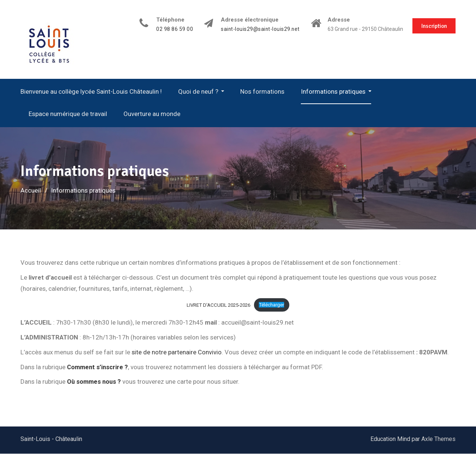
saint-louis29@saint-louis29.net (257, 29)
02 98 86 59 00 (171, 29)
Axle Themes (438, 439)
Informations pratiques (333, 91)
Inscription (433, 25)
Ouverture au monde (152, 114)
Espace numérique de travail (68, 114)
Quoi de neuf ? (198, 91)
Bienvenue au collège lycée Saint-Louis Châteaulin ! (91, 91)
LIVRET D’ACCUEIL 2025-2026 (218, 305)
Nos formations (262, 91)
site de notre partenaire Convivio (177, 352)
